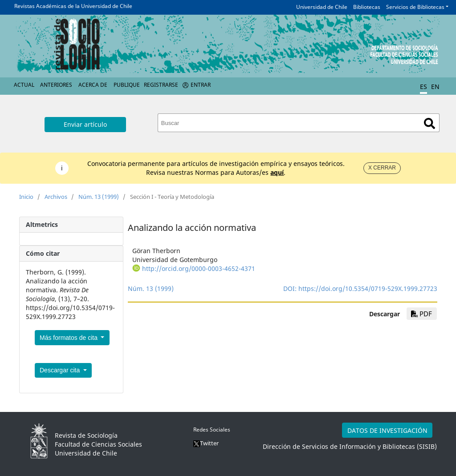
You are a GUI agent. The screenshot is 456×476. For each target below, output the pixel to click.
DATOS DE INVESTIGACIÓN (387, 430)
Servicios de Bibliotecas (415, 7)
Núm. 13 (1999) (99, 197)
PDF (421, 314)
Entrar (201, 85)
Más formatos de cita (69, 338)
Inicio (26, 197)
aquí (277, 172)
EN (435, 87)
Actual (24, 85)
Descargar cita (61, 370)
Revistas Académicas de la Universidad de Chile (73, 6)
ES (423, 87)
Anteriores (56, 85)
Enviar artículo (85, 124)
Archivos (56, 197)
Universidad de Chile (322, 7)
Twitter (206, 443)
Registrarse (161, 85)
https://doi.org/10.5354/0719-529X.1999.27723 (368, 288)
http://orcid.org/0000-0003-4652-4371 (199, 268)
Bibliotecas (367, 7)
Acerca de (93, 85)
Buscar (430, 123)
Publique (127, 85)
